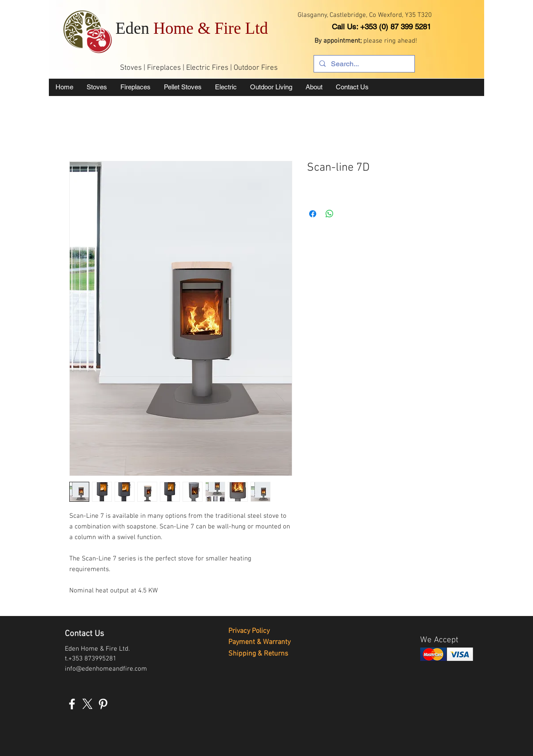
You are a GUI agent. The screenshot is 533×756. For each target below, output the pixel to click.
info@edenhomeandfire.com (106, 669)
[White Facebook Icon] (72, 704)
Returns (276, 654)
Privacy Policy (249, 631)
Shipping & (246, 654)
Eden (192, 28)
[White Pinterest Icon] (103, 704)
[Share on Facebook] (313, 214)
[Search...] (363, 64)
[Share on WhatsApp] (330, 214)
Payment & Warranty (259, 642)
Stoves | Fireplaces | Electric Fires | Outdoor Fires (199, 68)
